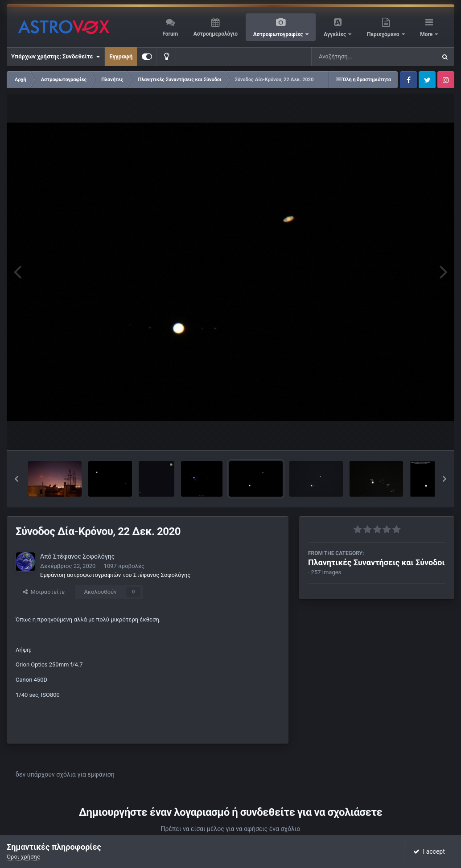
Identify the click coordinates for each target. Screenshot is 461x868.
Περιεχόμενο (384, 34)
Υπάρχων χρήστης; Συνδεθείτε (56, 57)
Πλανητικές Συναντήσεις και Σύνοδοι (376, 562)
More (427, 34)
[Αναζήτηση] (356, 57)
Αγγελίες (335, 34)
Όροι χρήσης (23, 857)
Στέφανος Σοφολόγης (84, 556)
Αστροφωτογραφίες (279, 34)
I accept (429, 852)
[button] (16, 479)
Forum (170, 34)
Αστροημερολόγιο (216, 34)
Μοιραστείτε (44, 592)
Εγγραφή (121, 56)
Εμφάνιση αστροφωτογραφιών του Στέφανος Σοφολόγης (115, 575)
